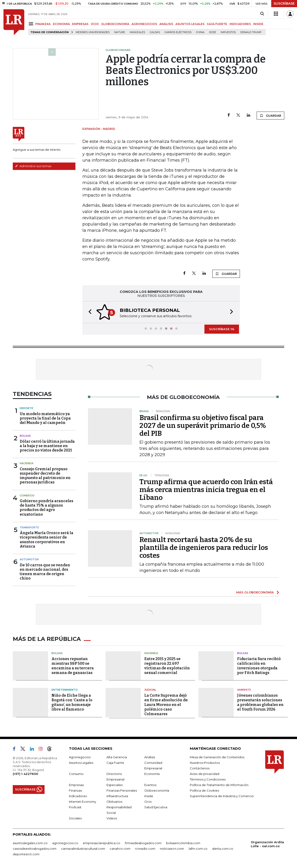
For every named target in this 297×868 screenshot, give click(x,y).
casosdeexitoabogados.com (35, 849)
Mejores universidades (93, 32)
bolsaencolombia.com (183, 843)
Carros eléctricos (178, 32)
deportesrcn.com (26, 854)
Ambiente (244, 690)
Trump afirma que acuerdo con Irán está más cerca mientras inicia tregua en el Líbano (206, 490)
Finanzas (75, 790)
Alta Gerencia (117, 757)
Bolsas (25, 436)
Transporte (29, 527)
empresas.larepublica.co (102, 843)
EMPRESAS (80, 24)
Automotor (29, 559)
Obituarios (114, 802)
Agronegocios (80, 757)
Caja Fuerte (115, 763)
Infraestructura (117, 796)
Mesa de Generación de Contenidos (217, 757)
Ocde (213, 32)
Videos (112, 818)
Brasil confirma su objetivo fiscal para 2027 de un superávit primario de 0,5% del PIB (203, 426)
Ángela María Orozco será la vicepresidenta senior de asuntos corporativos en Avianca (47, 540)
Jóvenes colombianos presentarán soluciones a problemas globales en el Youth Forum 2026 (260, 702)
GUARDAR (270, 116)
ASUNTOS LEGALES (190, 24)
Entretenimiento (65, 690)
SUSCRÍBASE (284, 3)
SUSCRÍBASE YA (222, 329)
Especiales (115, 785)
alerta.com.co (223, 849)
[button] (89, 312)
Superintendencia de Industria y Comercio (222, 796)
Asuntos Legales (81, 763)
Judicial (150, 690)
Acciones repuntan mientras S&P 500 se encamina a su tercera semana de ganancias (73, 666)
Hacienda (27, 463)
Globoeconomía (157, 790)
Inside (149, 796)
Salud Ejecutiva (156, 807)
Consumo (76, 774)
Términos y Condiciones (208, 779)
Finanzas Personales (122, 790)
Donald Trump (251, 32)
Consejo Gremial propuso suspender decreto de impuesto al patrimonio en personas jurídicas (45, 476)
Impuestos (228, 32)
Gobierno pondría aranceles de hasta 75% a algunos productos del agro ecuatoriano (47, 508)
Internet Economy (82, 802)
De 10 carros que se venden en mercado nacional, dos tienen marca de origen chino (45, 572)
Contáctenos (200, 768)
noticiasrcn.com (172, 849)
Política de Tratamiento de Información (219, 785)
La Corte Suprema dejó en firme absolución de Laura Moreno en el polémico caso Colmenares (166, 705)
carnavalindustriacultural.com (83, 849)
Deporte (26, 408)
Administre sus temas (33, 166)
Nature (120, 32)
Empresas (76, 785)
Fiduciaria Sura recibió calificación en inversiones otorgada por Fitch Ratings (259, 666)
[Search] (262, 14)
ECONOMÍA (61, 24)
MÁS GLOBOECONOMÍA (255, 592)
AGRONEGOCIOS (144, 24)
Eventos (150, 785)
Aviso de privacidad (205, 774)
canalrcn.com (120, 849)
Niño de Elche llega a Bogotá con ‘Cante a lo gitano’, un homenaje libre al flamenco (72, 702)
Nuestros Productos (205, 763)
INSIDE (258, 24)
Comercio (27, 495)
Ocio (148, 802)
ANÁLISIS (166, 24)
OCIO (95, 24)
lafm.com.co (198, 849)
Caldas (155, 32)
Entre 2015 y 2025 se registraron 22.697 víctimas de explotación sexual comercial (167, 666)
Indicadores (78, 796)
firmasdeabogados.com (143, 843)
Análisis (150, 757)
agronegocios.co (65, 843)
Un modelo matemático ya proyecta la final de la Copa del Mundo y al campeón (45, 418)
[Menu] (32, 24)
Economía (152, 774)
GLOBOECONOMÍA (115, 24)
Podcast (75, 807)
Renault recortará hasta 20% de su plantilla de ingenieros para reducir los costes (204, 548)
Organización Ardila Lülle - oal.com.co (267, 844)
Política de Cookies (204, 790)
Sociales (75, 818)
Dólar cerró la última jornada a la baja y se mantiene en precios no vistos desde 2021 (47, 446)
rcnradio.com (145, 849)
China (200, 32)
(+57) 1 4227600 (25, 774)
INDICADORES (240, 24)
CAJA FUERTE (217, 24)
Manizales (137, 32)
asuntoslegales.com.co (30, 843)
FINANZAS (43, 24)
